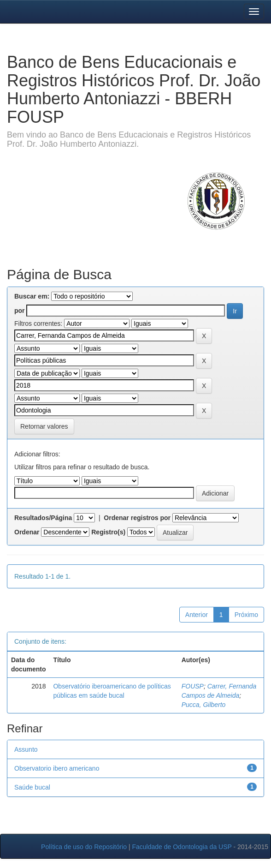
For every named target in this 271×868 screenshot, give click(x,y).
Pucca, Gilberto (204, 705)
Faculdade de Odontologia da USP (182, 847)
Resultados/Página (43, 518)
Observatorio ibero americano (57, 768)
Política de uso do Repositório (84, 847)
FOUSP (193, 686)
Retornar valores (44, 426)
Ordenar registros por (137, 518)
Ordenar (27, 532)
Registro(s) (108, 532)
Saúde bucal (32, 787)
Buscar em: (32, 296)
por (20, 311)
